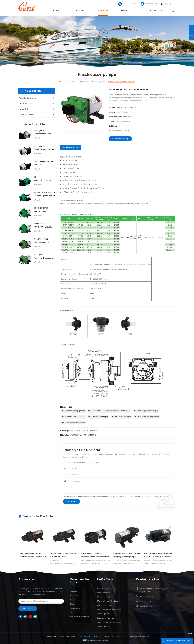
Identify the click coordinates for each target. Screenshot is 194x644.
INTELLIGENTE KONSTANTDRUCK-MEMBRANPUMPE (43, 225)
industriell (23, 109)
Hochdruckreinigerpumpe (75, 410)
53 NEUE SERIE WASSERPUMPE (41, 209)
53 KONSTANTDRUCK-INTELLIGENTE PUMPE (44, 178)
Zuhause (57, 10)
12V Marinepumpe (104, 588)
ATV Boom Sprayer (105, 605)
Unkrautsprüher (103, 613)
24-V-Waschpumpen (123, 416)
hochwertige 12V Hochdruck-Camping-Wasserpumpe (158, 555)
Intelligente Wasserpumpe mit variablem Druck (42, 132)
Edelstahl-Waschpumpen (75, 422)
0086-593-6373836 (130, 3)
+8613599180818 (147, 596)
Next (174, 515)
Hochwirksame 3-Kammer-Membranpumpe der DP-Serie (32, 555)
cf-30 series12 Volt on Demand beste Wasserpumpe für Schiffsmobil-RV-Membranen (127, 555)
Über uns (80, 10)
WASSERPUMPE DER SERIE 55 (44, 163)
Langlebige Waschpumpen (148, 410)
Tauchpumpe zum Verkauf (108, 618)
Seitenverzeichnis (77, 608)
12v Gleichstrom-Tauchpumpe (109, 601)
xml (72, 612)
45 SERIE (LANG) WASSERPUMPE (85, 430)
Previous (170, 515)
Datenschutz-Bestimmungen (80, 616)
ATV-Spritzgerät (103, 596)
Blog (72, 604)
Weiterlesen (39, 137)
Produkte (103, 10)
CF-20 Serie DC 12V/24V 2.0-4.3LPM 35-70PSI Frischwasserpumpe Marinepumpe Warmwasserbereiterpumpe (95, 555)
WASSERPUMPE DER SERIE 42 (84, 435)
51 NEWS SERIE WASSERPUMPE (41, 240)
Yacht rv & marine (27, 98)
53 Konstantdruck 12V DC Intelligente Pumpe (44, 194)
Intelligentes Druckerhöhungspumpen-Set (45, 147)
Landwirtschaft (26, 103)
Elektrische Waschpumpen (148, 416)
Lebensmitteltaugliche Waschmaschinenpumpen (111, 410)
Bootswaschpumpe (105, 592)
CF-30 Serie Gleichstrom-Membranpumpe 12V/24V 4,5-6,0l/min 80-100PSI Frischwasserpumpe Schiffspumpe (64, 555)
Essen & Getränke (27, 114)
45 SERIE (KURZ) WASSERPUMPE (87, 462)
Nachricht (127, 10)
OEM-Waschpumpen (100, 416)
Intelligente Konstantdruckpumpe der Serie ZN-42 (44, 256)
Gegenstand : (82, 462)
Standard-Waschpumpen (75, 416)
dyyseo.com (144, 636)
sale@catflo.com (152, 3)
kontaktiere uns (155, 10)
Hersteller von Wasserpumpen (109, 609)
